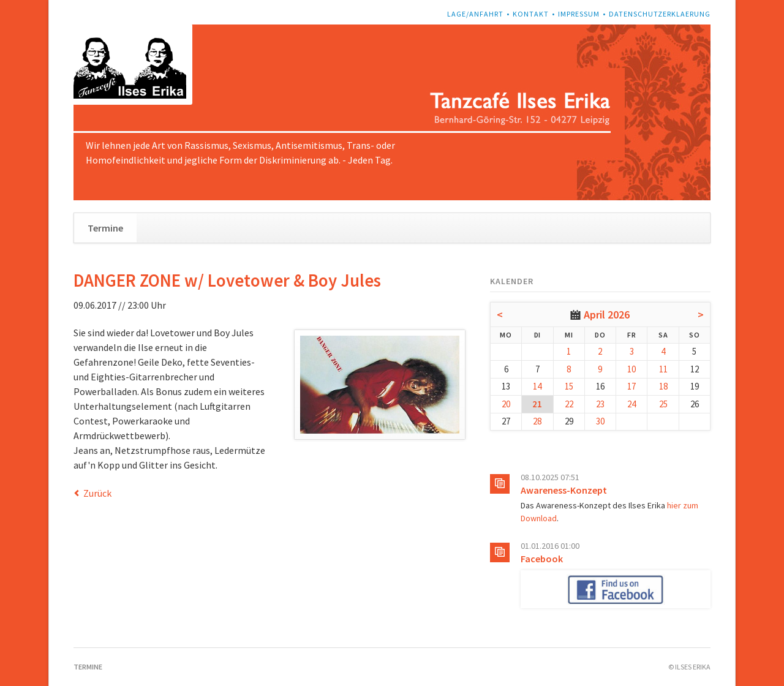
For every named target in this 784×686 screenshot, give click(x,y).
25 (663, 404)
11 (663, 369)
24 (631, 404)
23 (600, 404)
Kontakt (531, 14)
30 (600, 421)
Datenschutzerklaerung (660, 14)
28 (537, 421)
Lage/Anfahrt (475, 14)
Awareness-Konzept (564, 490)
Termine (105, 228)
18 (663, 386)
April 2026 (607, 315)
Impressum (579, 14)
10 (631, 369)
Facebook (542, 559)
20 (506, 404)
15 (569, 386)
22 (569, 404)
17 (631, 386)
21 (537, 404)
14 (537, 386)
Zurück (97, 493)
